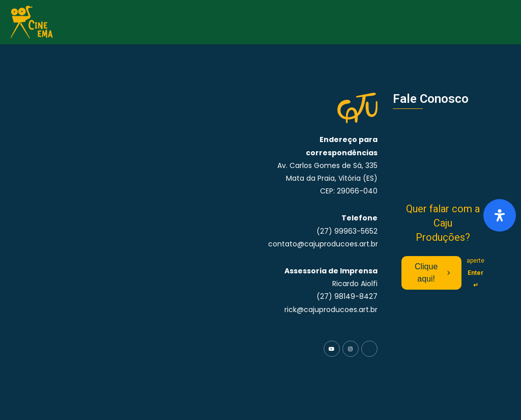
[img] (500, 215)
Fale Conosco (431, 99)
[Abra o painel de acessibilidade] (500, 215)
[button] (510, 22)
